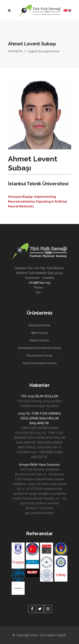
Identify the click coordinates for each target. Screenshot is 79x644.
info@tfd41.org (39, 283)
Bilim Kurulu (40, 333)
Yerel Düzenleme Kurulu (39, 363)
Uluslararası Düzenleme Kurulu (39, 348)
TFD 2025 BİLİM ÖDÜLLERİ (40, 396)
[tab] (40, 201)
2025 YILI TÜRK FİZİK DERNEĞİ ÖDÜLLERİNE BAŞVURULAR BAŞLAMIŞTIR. (39, 418)
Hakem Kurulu (39, 340)
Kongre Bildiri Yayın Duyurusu (39, 465)
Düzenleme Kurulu (40, 356)
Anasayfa (15, 51)
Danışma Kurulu (39, 325)
